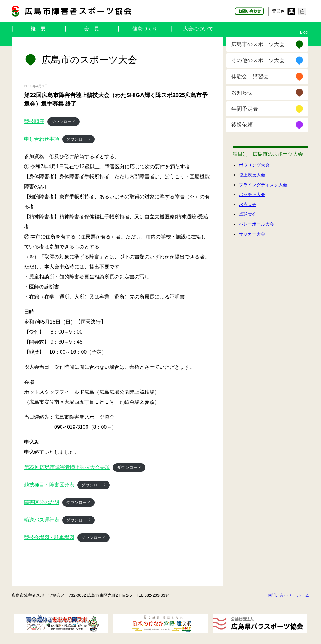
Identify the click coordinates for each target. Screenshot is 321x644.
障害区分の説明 (42, 502)
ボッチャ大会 (252, 195)
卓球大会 (248, 214)
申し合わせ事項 (42, 139)
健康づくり (145, 29)
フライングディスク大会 (263, 185)
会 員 (92, 29)
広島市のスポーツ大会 (258, 44)
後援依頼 (242, 125)
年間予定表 (245, 109)
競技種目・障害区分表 (49, 485)
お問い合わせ (280, 595)
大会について (198, 29)
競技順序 (34, 121)
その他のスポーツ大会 (258, 60)
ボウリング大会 (254, 165)
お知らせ (242, 93)
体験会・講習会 (250, 77)
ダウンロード (63, 122)
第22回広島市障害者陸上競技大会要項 (67, 467)
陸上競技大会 (252, 175)
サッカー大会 (252, 234)
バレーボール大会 (256, 224)
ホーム (303, 595)
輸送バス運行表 (42, 520)
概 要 (38, 29)
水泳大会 (248, 205)
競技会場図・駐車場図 (49, 537)
